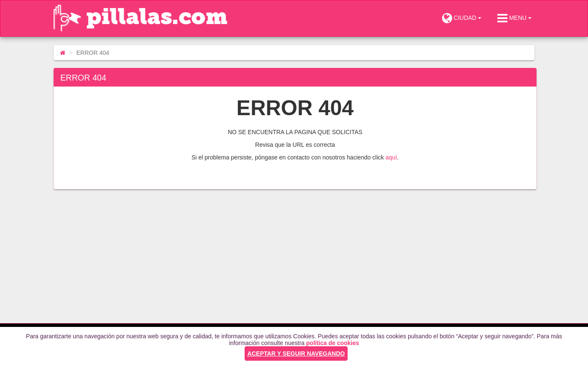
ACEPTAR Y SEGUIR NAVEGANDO (296, 354)
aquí (391, 157)
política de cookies (333, 343)
